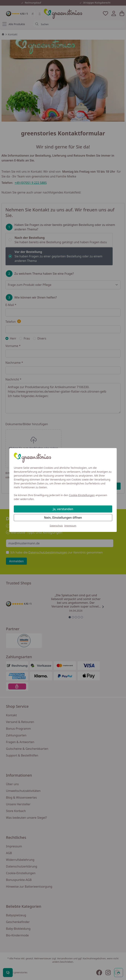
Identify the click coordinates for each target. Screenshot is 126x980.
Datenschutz (56, 526)
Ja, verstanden (63, 509)
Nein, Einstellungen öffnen (63, 518)
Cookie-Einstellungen (82, 495)
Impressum (70, 526)
